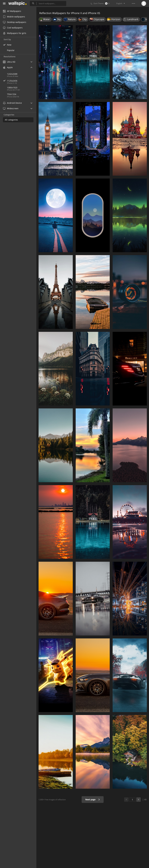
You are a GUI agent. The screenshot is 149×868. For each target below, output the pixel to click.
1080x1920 (12, 88)
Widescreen (11, 108)
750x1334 (12, 94)
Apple (8, 67)
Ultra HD (9, 62)
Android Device (12, 103)
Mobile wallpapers (14, 17)
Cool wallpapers (13, 28)
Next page (93, 799)
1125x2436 (22, 81)
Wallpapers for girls (15, 33)
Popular (11, 50)
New (9, 45)
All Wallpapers (12, 11)
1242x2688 (12, 74)
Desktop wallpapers (15, 22)
